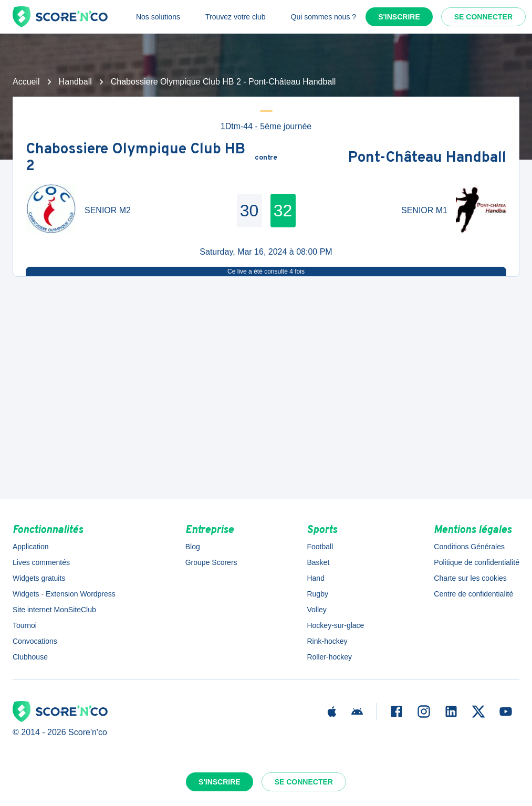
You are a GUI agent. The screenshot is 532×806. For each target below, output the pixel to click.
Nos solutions (158, 17)
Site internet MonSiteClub (54, 610)
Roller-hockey (329, 657)
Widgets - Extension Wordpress (64, 594)
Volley (316, 610)
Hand (315, 578)
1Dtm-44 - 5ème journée (266, 126)
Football (320, 547)
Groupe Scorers (211, 562)
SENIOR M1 (424, 210)
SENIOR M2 (108, 210)
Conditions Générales (469, 547)
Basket (318, 562)
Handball (75, 82)
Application (31, 547)
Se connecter (483, 17)
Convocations (35, 641)
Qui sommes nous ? (324, 17)
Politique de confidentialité (477, 562)
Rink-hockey (327, 641)
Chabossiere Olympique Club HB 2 (135, 158)
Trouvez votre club (236, 17)
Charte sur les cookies (470, 578)
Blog (193, 547)
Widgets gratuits (39, 578)
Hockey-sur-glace (335, 625)
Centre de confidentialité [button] (473, 594)
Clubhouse (30, 657)
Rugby (317, 594)
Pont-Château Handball (427, 158)
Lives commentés (41, 562)
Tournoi (25, 625)
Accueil (26, 82)
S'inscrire (399, 17)
